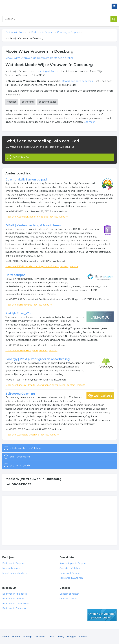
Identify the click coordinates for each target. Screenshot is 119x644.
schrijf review (21, 157)
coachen (12, 102)
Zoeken (16, 637)
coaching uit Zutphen (49, 71)
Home (6, 637)
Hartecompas (15, 275)
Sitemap (27, 637)
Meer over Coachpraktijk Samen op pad (27, 217)
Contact (83, 637)
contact (54, 217)
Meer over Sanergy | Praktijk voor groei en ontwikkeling (35, 385)
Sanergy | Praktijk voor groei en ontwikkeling (38, 359)
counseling (28, 102)
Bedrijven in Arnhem (13, 599)
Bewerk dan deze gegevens (77, 81)
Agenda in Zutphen (70, 568)
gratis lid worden (102, 615)
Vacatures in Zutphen (71, 578)
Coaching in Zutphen (69, 32)
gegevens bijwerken (21, 465)
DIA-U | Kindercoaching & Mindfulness (33, 225)
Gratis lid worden (68, 599)
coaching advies (48, 102)
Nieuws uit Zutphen (70, 573)
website (63, 217)
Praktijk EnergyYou (19, 313)
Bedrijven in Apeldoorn (15, 594)
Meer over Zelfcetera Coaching (22, 435)
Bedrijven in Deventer (14, 608)
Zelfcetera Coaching (20, 394)
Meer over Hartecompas (19, 305)
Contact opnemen (69, 594)
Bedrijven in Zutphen (41, 7)
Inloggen (72, 637)
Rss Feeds (40, 637)
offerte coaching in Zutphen (25, 448)
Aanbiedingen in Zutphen (73, 563)
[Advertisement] (59, 520)
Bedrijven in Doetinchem (16, 604)
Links (51, 637)
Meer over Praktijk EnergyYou (22, 351)
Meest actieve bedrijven (15, 573)
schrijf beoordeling (20, 457)
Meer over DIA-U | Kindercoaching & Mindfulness (32, 266)
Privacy (60, 637)
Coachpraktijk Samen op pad (26, 180)
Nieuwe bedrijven (12, 568)
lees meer (89, 122)
